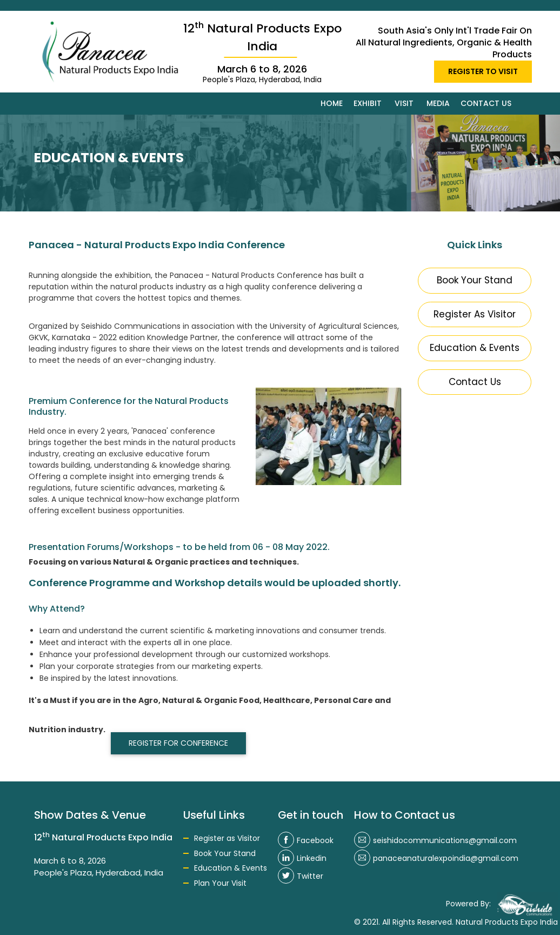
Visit (404, 103)
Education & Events (475, 348)
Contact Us (475, 382)
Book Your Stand (475, 280)
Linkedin (302, 858)
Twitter (301, 876)
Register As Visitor (475, 314)
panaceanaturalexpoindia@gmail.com (436, 858)
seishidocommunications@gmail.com (435, 840)
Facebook (306, 840)
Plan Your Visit (220, 883)
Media (438, 103)
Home (332, 103)
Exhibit (368, 103)
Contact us (486, 103)
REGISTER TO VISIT (483, 71)
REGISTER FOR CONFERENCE (178, 743)
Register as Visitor (227, 838)
